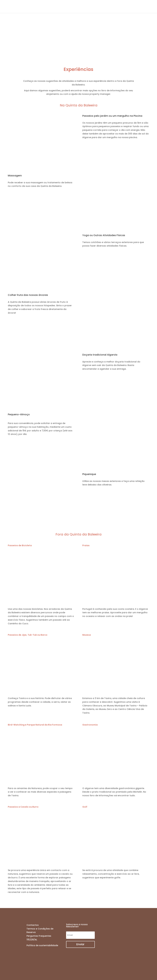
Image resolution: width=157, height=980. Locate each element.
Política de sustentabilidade (42, 945)
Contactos (33, 925)
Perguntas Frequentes (39, 936)
